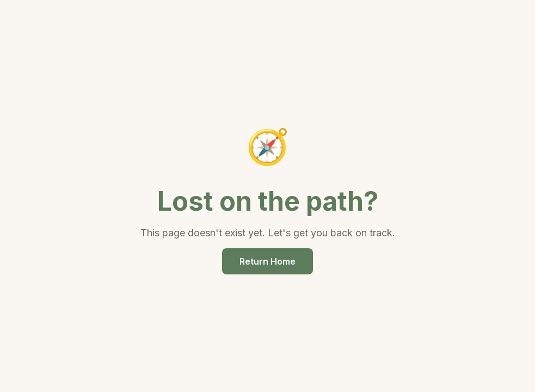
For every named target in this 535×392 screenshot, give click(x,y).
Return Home (267, 261)
